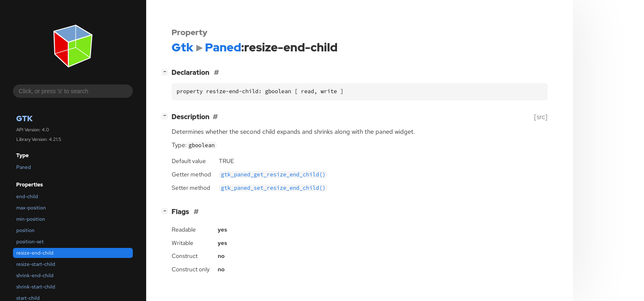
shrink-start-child (36, 287)
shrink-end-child (35, 275)
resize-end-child (35, 253)
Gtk (24, 119)
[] (166, 72)
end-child (27, 196)
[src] (541, 117)
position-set (30, 242)
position (25, 230)
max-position (31, 208)
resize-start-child (36, 264)
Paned (24, 167)
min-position (31, 219)
